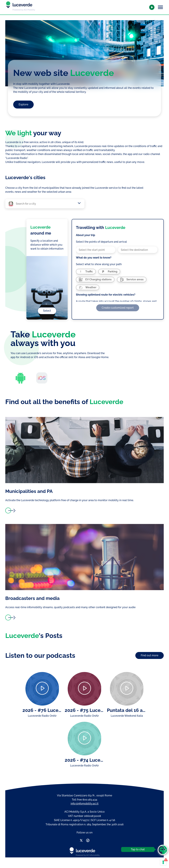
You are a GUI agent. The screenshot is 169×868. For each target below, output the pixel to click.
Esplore (23, 104)
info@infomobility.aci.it (85, 804)
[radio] (86, 272)
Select (47, 311)
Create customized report (118, 308)
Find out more (150, 655)
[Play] (42, 689)
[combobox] (47, 204)
